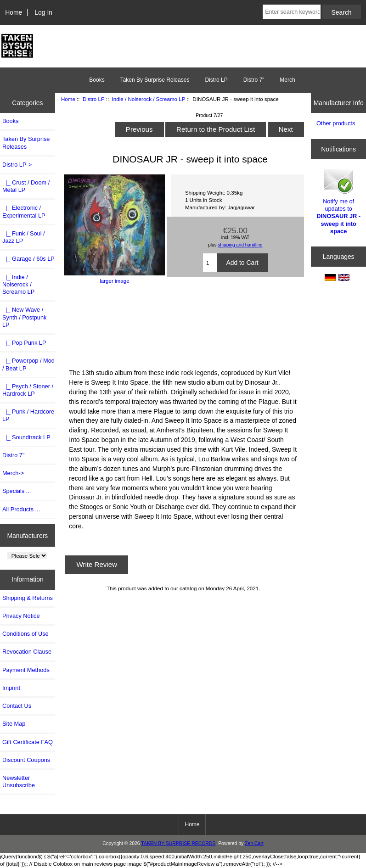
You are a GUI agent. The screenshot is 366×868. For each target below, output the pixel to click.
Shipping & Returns (28, 598)
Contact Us (17, 706)
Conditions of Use (25, 634)
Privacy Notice (21, 616)
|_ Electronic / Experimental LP (24, 211)
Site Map (14, 724)
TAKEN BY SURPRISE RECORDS (178, 843)
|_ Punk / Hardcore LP (28, 415)
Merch (287, 80)
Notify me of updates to (338, 201)
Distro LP (93, 99)
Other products (336, 123)
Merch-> (13, 473)
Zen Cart (254, 843)
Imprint (11, 688)
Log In (43, 12)
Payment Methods (26, 670)
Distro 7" (254, 80)
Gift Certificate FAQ (28, 742)
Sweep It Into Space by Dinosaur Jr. (183, 325)
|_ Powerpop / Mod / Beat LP (28, 364)
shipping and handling (240, 245)
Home (14, 12)
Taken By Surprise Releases (155, 80)
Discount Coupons (26, 760)
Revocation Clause (27, 652)
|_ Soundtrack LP (26, 437)
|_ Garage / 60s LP (28, 259)
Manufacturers (27, 535)
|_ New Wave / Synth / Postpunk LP (24, 317)
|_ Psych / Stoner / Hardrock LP (28, 390)
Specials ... (17, 491)
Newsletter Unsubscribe (19, 781)
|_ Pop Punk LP (24, 343)
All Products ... (21, 509)
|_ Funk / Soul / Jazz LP (24, 237)
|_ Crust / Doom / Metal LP (26, 186)
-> (17, 165)
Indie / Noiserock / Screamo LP (149, 99)
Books (97, 80)
